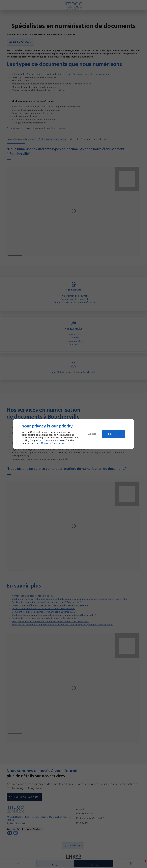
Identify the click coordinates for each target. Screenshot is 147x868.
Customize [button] (92, 434)
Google (45, 443)
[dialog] (73, 434)
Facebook (57, 443)
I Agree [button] (114, 434)
